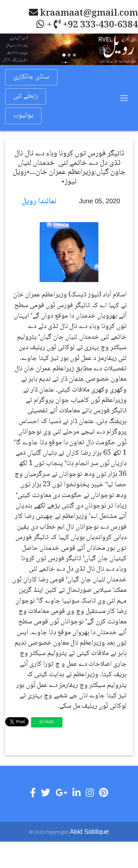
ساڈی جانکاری (31, 77)
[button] (10, 49)
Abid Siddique (89, 832)
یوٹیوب (23, 115)
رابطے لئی (26, 96)
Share (47, 722)
